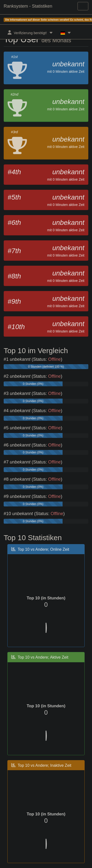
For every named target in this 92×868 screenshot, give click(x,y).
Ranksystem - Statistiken (28, 6)
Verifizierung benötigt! (30, 33)
